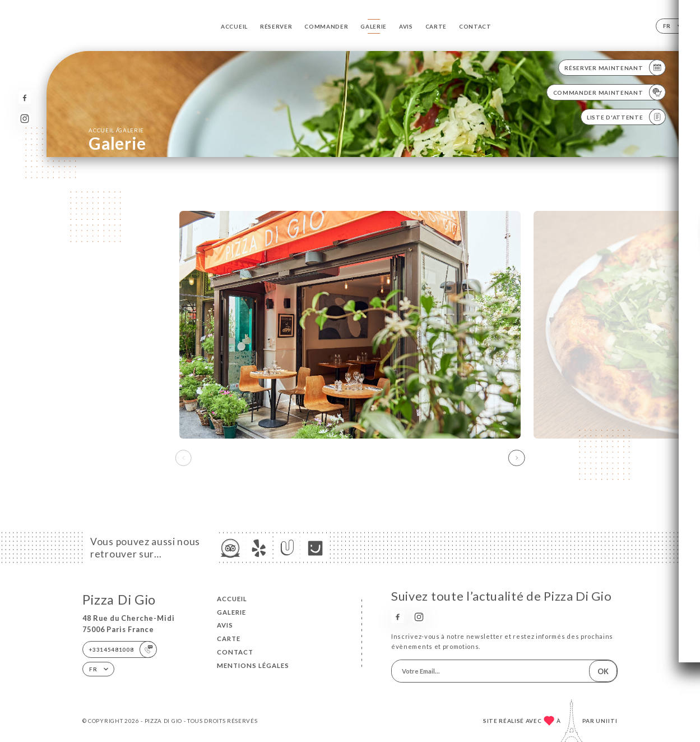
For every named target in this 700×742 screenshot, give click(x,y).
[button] (517, 458)
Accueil (234, 26)
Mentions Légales (253, 665)
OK (603, 671)
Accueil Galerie (116, 130)
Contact (475, 26)
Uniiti (607, 721)
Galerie (374, 26)
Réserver (276, 26)
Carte (436, 26)
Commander (326, 26)
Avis (406, 26)
